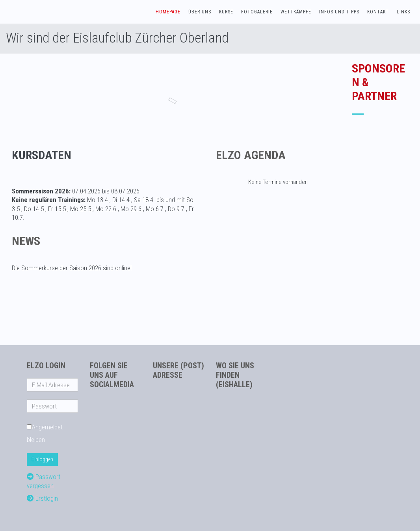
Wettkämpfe (296, 12)
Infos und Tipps (339, 12)
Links (403, 12)
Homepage (168, 12)
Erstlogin (42, 498)
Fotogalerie (257, 12)
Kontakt (378, 12)
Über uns (200, 12)
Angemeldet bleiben (45, 433)
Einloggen (42, 459)
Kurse (226, 12)
